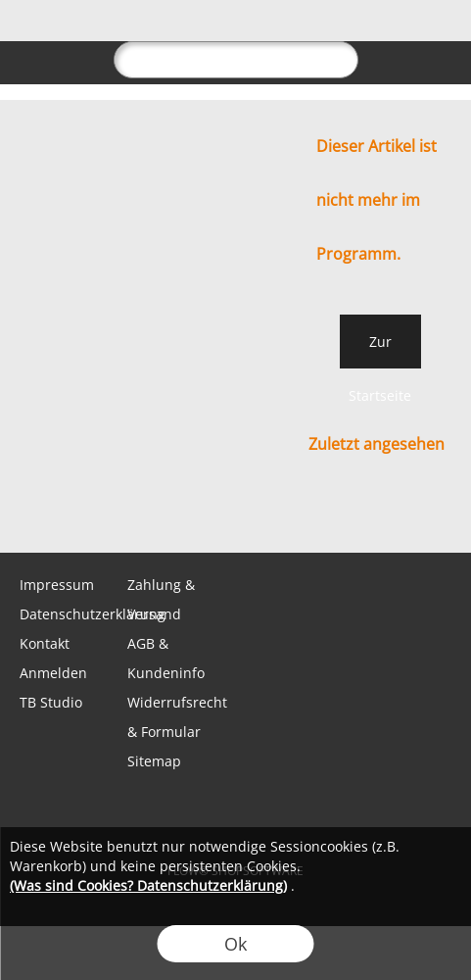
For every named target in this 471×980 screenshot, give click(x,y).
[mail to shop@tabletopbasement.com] (24, 514)
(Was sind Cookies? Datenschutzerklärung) (148, 885)
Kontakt (45, 643)
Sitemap (154, 761)
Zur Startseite (380, 350)
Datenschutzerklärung (71, 614)
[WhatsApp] (77, 514)
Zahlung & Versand (161, 599)
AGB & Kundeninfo (166, 658)
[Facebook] (130, 514)
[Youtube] (236, 514)
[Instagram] (183, 514)
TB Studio (51, 702)
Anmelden (53, 673)
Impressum (57, 585)
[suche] (236, 60)
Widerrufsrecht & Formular (177, 717)
